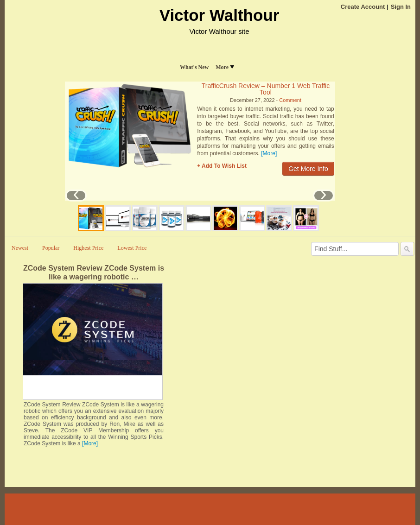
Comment (290, 100)
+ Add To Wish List (222, 166)
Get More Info (308, 169)
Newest (20, 248)
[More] (269, 153)
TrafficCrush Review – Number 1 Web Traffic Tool (266, 89)
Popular (51, 248)
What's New (194, 67)
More (225, 67)
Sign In (401, 7)
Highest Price (88, 248)
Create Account (363, 7)
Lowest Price (132, 248)
